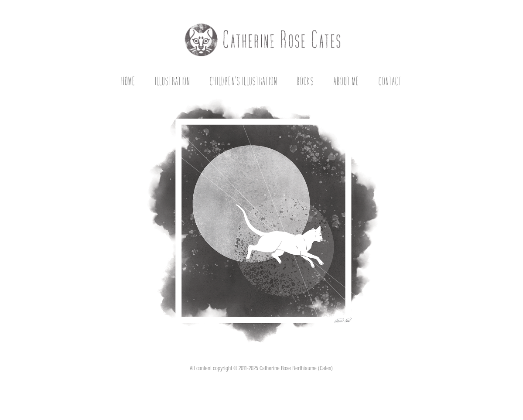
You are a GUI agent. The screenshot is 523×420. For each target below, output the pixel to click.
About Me (347, 81)
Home (128, 81)
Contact (390, 81)
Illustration (173, 81)
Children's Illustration (244, 81)
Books (305, 81)
